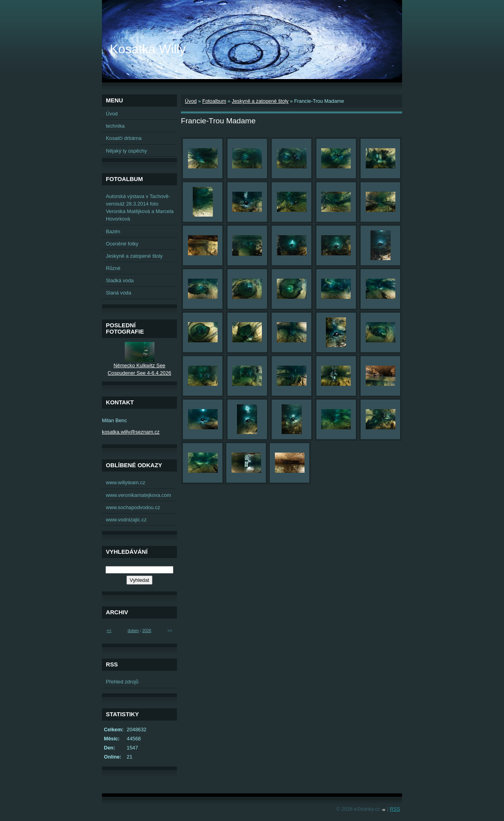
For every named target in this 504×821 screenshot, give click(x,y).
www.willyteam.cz (126, 482)
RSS (395, 809)
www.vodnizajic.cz (126, 520)
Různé (113, 268)
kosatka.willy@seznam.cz (131, 432)
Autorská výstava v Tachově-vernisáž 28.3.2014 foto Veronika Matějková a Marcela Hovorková (140, 208)
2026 (147, 631)
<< (109, 631)
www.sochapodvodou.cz (133, 507)
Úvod (191, 101)
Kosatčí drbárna (124, 138)
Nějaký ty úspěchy (126, 151)
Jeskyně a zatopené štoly (260, 101)
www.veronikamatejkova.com (138, 495)
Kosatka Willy (148, 49)
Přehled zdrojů (122, 682)
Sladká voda (120, 280)
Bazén (113, 231)
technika (115, 126)
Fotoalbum (214, 101)
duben (133, 631)
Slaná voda (118, 293)
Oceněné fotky (122, 244)
